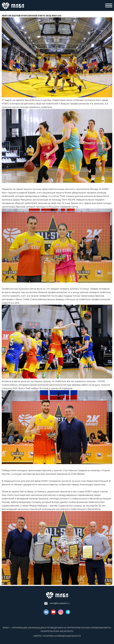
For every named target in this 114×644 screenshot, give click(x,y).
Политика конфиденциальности (62, 636)
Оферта (37, 636)
